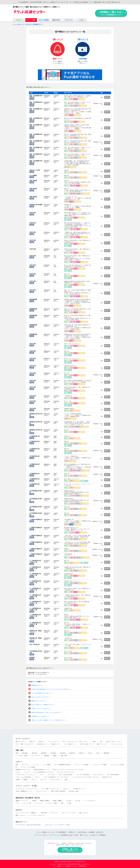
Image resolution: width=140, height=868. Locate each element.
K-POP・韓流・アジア (86, 744)
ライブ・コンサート (23, 739)
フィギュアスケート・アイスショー (26, 775)
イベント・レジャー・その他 (26, 786)
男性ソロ (32, 742)
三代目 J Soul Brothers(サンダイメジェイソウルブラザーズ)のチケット (51, 689)
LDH (101, 742)
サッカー (18, 772)
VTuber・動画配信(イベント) (24, 791)
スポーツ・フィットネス (68, 813)
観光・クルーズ (84, 813)
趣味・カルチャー (21, 815)
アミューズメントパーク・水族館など (26, 813)
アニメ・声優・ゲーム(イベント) (50, 789)
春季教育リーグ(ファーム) (23, 770)
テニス (42, 775)
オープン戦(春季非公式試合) (62, 765)
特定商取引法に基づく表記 (69, 835)
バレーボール (51, 775)
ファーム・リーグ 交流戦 (28, 767)
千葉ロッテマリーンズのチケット (41, 709)
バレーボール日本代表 (83, 775)
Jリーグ (27, 772)
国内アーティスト (21, 742)
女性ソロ (41, 742)
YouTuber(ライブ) (42, 744)
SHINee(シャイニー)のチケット (40, 716)
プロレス (34, 780)
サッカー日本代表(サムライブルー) (43, 772)
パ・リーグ (36, 765)
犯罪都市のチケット (37, 685)
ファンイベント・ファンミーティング (26, 789)
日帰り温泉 (44, 813)
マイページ (69, 20)
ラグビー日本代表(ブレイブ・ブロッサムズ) (56, 777)
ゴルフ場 (68, 801)
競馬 (66, 780)
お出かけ (19, 810)
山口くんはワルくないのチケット (41, 697)
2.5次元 (90, 753)
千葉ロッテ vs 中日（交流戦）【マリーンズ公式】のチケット (49, 720)
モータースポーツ (56, 780)
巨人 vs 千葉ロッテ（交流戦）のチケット (43, 705)
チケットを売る (44, 20)
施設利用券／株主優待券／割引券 (28, 798)
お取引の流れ (82, 832)
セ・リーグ (25, 765)
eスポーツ (66, 789)
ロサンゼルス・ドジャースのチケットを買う (58, 825)
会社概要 (91, 832)
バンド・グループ (53, 742)
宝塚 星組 (53, 753)
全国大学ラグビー (107, 777)
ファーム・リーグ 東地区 (81, 765)
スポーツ (19, 762)
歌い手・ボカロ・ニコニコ (114, 742)
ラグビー (37, 777)
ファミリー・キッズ (41, 791)
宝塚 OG (81, 753)
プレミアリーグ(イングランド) (65, 772)
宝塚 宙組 (63, 753)
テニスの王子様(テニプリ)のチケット (42, 693)
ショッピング (39, 803)
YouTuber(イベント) (79, 789)
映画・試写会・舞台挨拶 (58, 791)
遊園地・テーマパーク (22, 801)
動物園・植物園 (44, 801)
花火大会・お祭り (74, 791)
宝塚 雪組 (44, 753)
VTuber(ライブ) (55, 744)
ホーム (19, 20)
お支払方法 (100, 832)
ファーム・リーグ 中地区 (100, 765)
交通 (62, 803)
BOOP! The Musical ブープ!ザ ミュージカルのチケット (47, 712)
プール (17, 803)
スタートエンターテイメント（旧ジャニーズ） (75, 742)
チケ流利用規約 (61, 832)
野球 (17, 765)
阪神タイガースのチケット (39, 701)
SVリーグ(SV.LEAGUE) (66, 775)
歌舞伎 (55, 756)
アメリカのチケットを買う (23, 825)
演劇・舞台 (20, 750)
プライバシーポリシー (42, 835)
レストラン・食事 (52, 803)
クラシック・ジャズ (117, 744)
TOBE (94, 742)
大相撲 (17, 780)
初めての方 (56, 20)
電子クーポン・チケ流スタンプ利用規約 (93, 835)
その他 (69, 803)
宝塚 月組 (34, 753)
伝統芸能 (46, 756)
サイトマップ (55, 835)
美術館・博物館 (57, 801)
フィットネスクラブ (89, 801)
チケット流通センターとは (45, 832)
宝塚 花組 (25, 753)
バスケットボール (98, 775)
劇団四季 (106, 753)
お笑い (98, 753)
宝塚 (17, 753)
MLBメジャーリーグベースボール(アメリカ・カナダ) (68, 770)
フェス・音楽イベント (70, 744)
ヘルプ (81, 20)
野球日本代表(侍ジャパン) (41, 770)
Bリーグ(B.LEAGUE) (113, 775)
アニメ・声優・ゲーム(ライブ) (24, 744)
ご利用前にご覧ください (111, 13)
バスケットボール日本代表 (23, 777)
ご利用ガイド (72, 832)
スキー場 (77, 801)
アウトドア (54, 813)
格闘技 (25, 780)
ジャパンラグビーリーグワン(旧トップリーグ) (85, 777)
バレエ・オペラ (35, 756)
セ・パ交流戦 (47, 765)
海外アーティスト (102, 744)
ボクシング (43, 780)
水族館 (34, 801)
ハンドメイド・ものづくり (37, 815)
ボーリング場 (27, 803)
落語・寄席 (64, 756)
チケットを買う (31, 20)
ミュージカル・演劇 (21, 756)
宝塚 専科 (72, 753)
